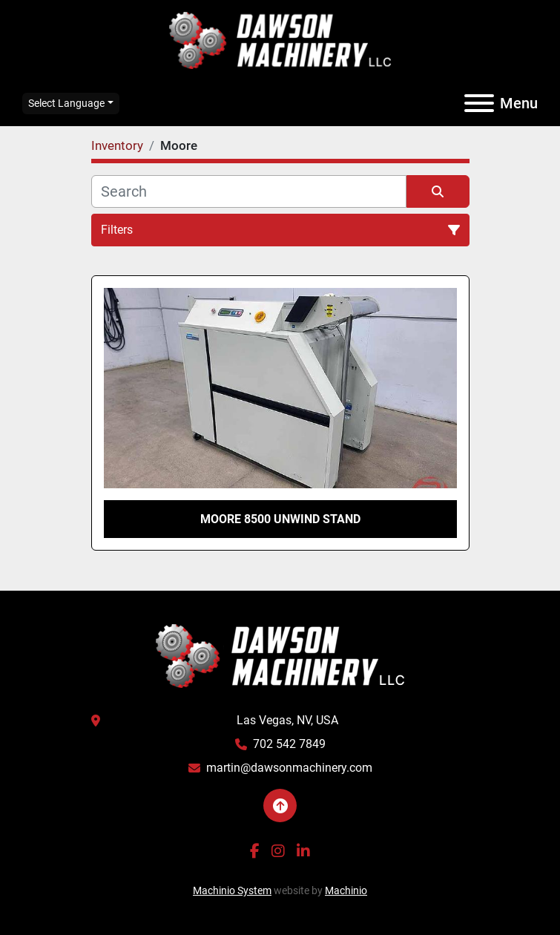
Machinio (346, 890)
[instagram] (278, 851)
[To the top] (280, 806)
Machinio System (232, 890)
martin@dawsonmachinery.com (289, 768)
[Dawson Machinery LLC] (280, 655)
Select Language (66, 103)
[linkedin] (303, 851)
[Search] (249, 191)
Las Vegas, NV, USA (287, 720)
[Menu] (479, 103)
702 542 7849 (289, 744)
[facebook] (255, 851)
